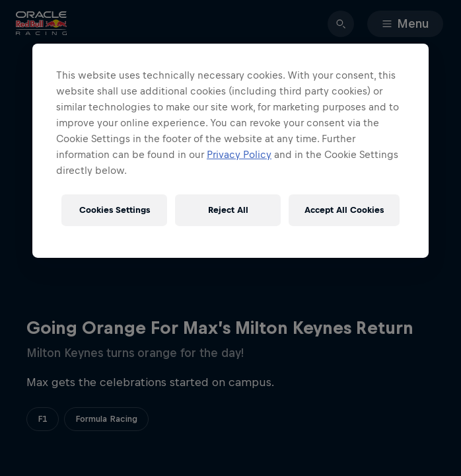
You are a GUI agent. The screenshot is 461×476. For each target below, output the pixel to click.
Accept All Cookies (344, 210)
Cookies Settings (115, 210)
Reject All (228, 210)
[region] (230, 151)
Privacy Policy (239, 154)
